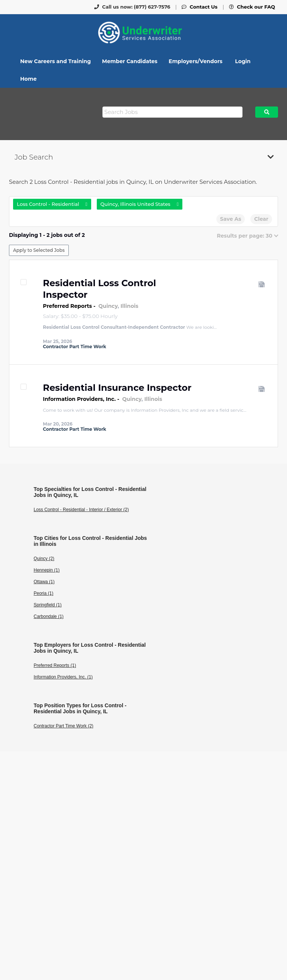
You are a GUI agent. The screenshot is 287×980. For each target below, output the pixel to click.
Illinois (129, 306)
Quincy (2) (44, 559)
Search (267, 112)
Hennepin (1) (47, 570)
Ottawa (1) (44, 582)
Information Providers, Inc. (79, 399)
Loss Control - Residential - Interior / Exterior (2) (81, 510)
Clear (261, 219)
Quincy (108, 306)
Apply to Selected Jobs (39, 250)
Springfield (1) (48, 605)
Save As (231, 219)
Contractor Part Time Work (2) (64, 726)
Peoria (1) (44, 593)
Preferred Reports (67, 306)
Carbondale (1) (49, 616)
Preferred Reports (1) (55, 665)
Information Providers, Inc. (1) (63, 677)
